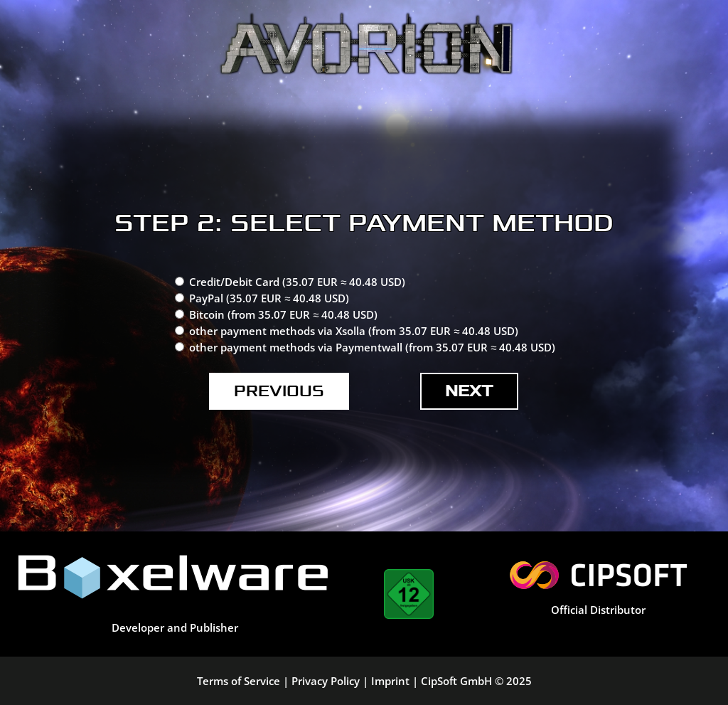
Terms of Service (239, 681)
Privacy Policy (326, 681)
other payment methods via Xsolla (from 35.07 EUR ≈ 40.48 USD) (354, 331)
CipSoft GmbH (456, 681)
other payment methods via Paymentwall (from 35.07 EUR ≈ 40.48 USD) (372, 347)
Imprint (390, 681)
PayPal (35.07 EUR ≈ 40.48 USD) (269, 298)
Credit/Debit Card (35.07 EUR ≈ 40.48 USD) (297, 282)
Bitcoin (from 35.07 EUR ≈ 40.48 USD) (283, 314)
